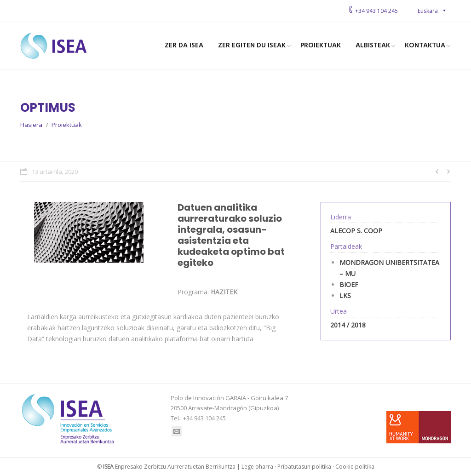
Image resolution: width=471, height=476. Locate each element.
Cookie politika (355, 467)
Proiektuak (67, 125)
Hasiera (31, 125)
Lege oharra (257, 467)
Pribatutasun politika (304, 467)
